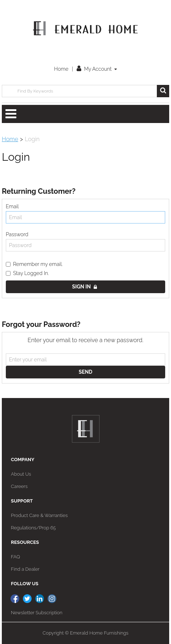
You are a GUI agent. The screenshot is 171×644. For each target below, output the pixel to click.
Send (86, 372)
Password (17, 234)
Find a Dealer (25, 569)
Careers (19, 486)
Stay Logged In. (27, 273)
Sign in (85, 287)
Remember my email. (34, 264)
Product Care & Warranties (39, 515)
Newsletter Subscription (37, 613)
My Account (97, 69)
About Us (21, 474)
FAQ (15, 557)
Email (12, 206)
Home (61, 69)
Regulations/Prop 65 (33, 528)
